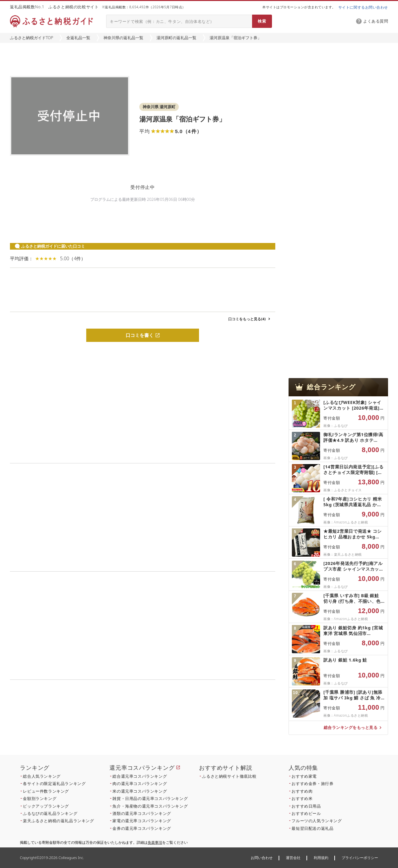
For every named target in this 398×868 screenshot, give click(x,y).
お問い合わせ (262, 858)
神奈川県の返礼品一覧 (123, 38)
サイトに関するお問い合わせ (363, 7)
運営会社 (293, 858)
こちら (184, 725)
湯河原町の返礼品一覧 (176, 38)
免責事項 (155, 842)
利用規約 (321, 858)
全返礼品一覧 (78, 38)
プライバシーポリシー (360, 858)
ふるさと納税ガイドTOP (32, 38)
